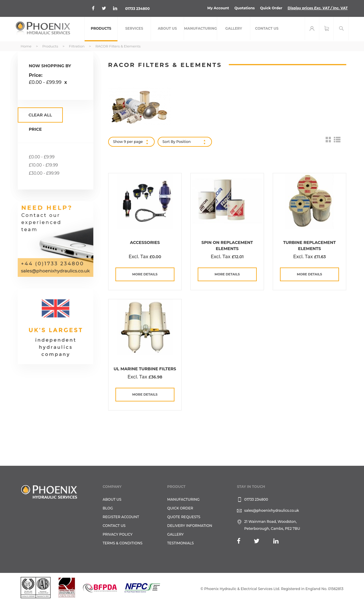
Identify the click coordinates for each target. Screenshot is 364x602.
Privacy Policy (118, 534)
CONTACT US (114, 526)
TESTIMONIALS (180, 543)
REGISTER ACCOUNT (121, 517)
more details (145, 274)
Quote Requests (184, 517)
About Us (112, 499)
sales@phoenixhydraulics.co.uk (272, 510)
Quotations (245, 8)
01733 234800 (137, 9)
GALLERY (175, 534)
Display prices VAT (318, 8)
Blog (108, 508)
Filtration (77, 46)
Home (26, 46)
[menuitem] (101, 29)
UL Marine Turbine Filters (145, 369)
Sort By (169, 142)
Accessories (145, 242)
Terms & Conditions (123, 543)
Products (50, 46)
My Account (218, 8)
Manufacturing (183, 499)
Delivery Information (190, 526)
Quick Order (271, 8)
